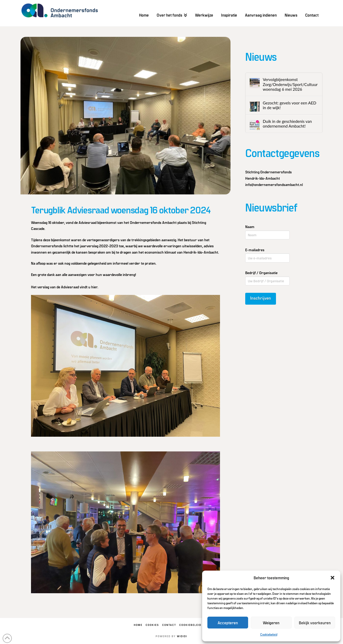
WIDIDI (182, 636)
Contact (169, 625)
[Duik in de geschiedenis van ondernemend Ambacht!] (255, 125)
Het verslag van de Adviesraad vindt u (64, 287)
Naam (250, 227)
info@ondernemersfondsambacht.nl (274, 185)
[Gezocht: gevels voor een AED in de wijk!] (255, 107)
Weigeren (271, 623)
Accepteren (228, 623)
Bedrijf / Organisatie (261, 273)
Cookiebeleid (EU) (194, 625)
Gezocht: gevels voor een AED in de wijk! (290, 105)
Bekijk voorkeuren (315, 623)
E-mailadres (255, 250)
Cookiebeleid (269, 634)
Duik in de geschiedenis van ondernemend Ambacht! (287, 124)
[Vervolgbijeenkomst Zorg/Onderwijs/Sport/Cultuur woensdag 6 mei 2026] (255, 83)
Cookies (152, 625)
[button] (332, 578)
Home (138, 625)
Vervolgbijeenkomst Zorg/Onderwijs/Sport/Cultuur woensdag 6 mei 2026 (290, 84)
